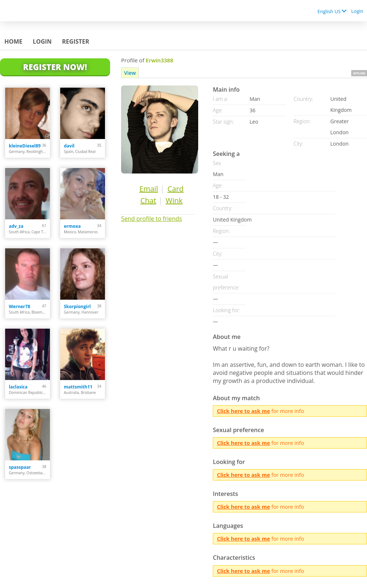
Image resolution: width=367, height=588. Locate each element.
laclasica (18, 387)
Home (13, 41)
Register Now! (55, 67)
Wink (174, 200)
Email (149, 189)
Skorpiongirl (77, 306)
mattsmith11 (78, 387)
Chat (148, 200)
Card (175, 189)
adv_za (16, 226)
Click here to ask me (244, 411)
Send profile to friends (152, 219)
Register (76, 41)
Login (357, 11)
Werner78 (19, 306)
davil (69, 146)
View (130, 73)
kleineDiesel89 (25, 146)
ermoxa (72, 226)
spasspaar (20, 467)
